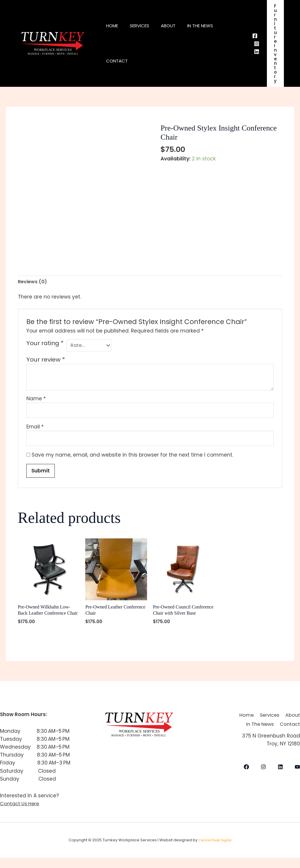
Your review (46, 361)
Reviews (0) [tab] (33, 282)
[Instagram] (257, 44)
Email (35, 429)
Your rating (45, 344)
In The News (210, 26)
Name (36, 400)
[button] (275, 43)
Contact (118, 61)
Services (144, 26)
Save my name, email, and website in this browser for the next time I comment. (132, 457)
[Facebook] (255, 36)
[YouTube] (297, 782)
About (175, 26)
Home (114, 26)
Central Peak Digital (215, 850)
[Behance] (257, 52)
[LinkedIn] (280, 782)
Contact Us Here (21, 814)
